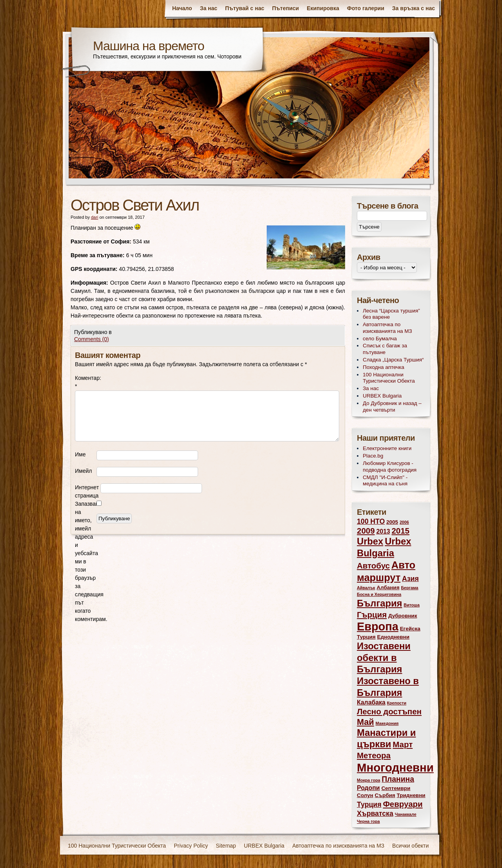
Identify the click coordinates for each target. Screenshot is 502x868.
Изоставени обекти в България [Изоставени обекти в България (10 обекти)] (384, 658)
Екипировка (323, 8)
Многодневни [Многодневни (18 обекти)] (395, 767)
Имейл (83, 471)
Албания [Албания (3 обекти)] (388, 587)
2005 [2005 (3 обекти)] (392, 522)
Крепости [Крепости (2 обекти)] (397, 703)
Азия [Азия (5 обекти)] (410, 579)
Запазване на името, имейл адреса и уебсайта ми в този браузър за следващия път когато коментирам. (86, 561)
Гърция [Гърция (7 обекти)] (372, 615)
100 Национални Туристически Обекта (389, 378)
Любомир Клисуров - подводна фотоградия (390, 467)
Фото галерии (366, 8)
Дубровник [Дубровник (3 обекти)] (403, 616)
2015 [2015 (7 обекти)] (400, 531)
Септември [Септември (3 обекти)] (396, 788)
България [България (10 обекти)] (379, 603)
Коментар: (86, 382)
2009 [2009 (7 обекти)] (366, 531)
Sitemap (226, 846)
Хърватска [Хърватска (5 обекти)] (375, 814)
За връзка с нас (414, 8)
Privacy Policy (191, 846)
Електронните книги (387, 448)
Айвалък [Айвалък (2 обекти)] (366, 588)
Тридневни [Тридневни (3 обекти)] (411, 795)
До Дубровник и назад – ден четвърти (392, 407)
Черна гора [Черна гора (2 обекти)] (368, 821)
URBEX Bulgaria (382, 396)
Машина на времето (149, 46)
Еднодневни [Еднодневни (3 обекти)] (394, 637)
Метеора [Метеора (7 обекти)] (374, 755)
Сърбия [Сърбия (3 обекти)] (385, 795)
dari (95, 217)
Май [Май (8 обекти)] (366, 722)
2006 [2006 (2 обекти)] (404, 522)
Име (80, 454)
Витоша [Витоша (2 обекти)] (412, 605)
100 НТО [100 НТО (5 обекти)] (371, 521)
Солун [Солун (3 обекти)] (365, 795)
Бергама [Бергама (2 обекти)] (409, 588)
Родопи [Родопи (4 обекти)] (368, 788)
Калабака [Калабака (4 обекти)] (371, 702)
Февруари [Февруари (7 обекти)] (403, 804)
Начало (182, 8)
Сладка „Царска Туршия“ (393, 360)
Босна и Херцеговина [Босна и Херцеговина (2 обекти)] (379, 594)
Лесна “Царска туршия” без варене (391, 314)
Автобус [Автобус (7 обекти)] (373, 566)
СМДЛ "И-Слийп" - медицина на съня (385, 481)
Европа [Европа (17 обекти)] (378, 626)
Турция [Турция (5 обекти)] (369, 804)
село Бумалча (380, 339)
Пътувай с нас (245, 8)
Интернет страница (87, 491)
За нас (209, 8)
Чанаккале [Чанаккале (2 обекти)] (406, 814)
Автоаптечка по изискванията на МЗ (387, 328)
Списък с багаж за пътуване (385, 349)
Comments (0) (92, 339)
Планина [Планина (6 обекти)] (398, 779)
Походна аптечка (384, 367)
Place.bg (373, 456)
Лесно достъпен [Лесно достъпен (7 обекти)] (389, 711)
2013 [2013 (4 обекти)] (383, 531)
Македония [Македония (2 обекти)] (387, 723)
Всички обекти (410, 846)
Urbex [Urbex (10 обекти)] (370, 541)
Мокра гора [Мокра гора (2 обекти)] (368, 780)
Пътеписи (286, 8)
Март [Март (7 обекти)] (403, 744)
